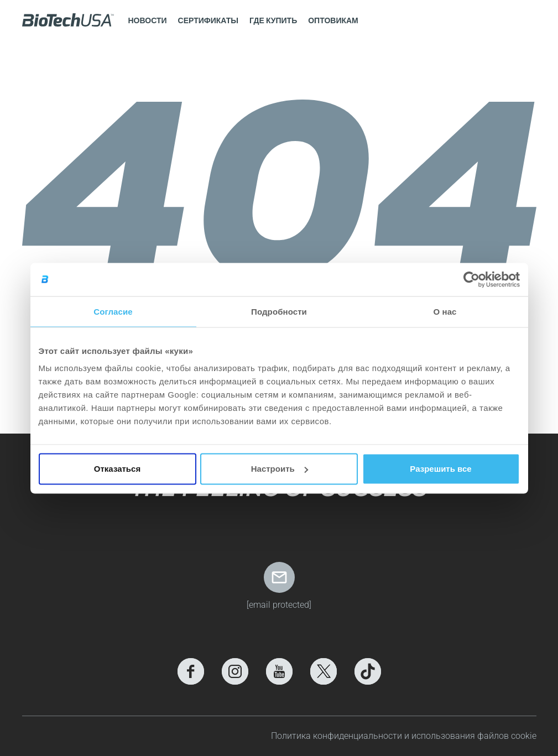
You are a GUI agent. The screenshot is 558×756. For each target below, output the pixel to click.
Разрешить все (440, 469)
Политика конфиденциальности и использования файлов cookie (404, 736)
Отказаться (117, 469)
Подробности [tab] (279, 311)
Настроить (280, 469)
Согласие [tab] (113, 311)
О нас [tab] (445, 311)
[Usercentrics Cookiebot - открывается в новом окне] (471, 279)
